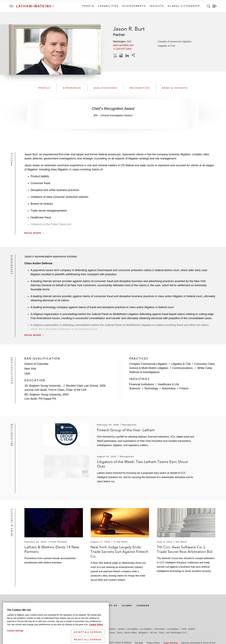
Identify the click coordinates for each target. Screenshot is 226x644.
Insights (157, 6)
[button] (120, 226)
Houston (112, 629)
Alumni (130, 605)
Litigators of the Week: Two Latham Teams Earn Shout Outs (142, 464)
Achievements (134, 6)
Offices (66, 605)
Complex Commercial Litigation (174, 42)
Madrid (191, 629)
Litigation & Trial (166, 46)
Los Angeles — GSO (176, 629)
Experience (72, 88)
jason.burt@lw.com (123, 45)
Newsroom (47, 605)
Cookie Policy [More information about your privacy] (96, 638)
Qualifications (105, 88)
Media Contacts (89, 605)
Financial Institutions (142, 384)
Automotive (169, 388)
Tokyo (161, 633)
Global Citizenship (184, 6)
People (88, 6)
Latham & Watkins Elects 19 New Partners (52, 549)
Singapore (143, 633)
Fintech (184, 388)
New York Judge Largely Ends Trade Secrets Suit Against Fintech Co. (119, 552)
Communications (183, 368)
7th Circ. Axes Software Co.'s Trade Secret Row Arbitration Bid (185, 549)
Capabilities (108, 6)
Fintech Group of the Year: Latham (126, 430)
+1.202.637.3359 (122, 49)
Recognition (140, 88)
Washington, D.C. (179, 633)
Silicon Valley (130, 633)
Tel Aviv (153, 633)
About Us (113, 605)
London (121, 629)
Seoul (120, 633)
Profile (44, 88)
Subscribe (22, 605)
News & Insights (175, 88)
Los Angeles (132, 629)
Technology (151, 388)
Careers (147, 605)
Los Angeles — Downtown (152, 629)
